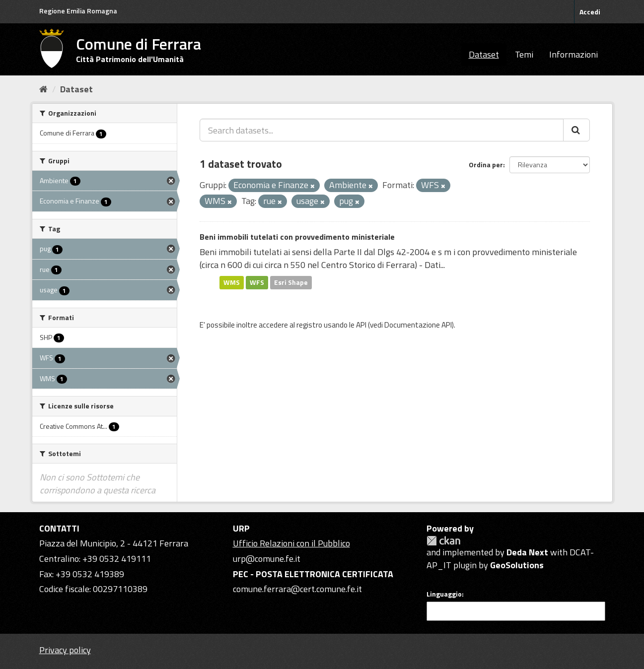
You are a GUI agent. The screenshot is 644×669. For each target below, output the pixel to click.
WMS (232, 282)
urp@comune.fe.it (267, 559)
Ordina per (486, 165)
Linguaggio (444, 594)
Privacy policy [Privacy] (65, 650)
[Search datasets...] (382, 130)
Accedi (590, 12)
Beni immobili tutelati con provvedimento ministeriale (297, 237)
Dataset (484, 54)
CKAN (443, 541)
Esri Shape (291, 282)
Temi (524, 54)
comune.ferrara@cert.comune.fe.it (297, 589)
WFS (257, 282)
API (361, 325)
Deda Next (527, 552)
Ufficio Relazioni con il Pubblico (291, 543)
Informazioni (573, 54)
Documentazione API (418, 325)
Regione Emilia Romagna (78, 11)
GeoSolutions (517, 565)
